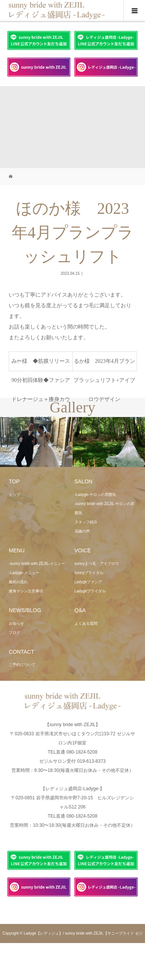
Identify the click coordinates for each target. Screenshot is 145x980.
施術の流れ (18, 582)
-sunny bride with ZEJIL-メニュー (37, 564)
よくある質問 (86, 623)
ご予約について (22, 665)
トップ (14, 495)
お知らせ (16, 623)
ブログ (14, 633)
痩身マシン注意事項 (26, 591)
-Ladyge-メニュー (24, 573)
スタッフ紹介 (86, 522)
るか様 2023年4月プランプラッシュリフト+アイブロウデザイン (104, 365)
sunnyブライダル (89, 573)
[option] (36, 442)
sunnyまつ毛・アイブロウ (97, 564)
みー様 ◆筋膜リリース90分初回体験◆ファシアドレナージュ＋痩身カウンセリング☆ (41, 365)
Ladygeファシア (88, 582)
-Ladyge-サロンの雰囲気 (95, 495)
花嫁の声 (82, 531)
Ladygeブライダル (90, 591)
